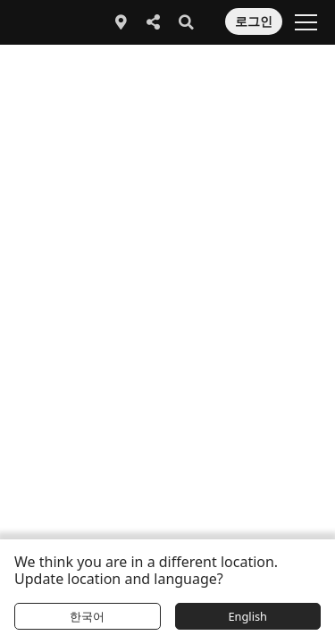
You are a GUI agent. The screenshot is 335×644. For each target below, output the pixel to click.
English (247, 616)
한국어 (87, 616)
